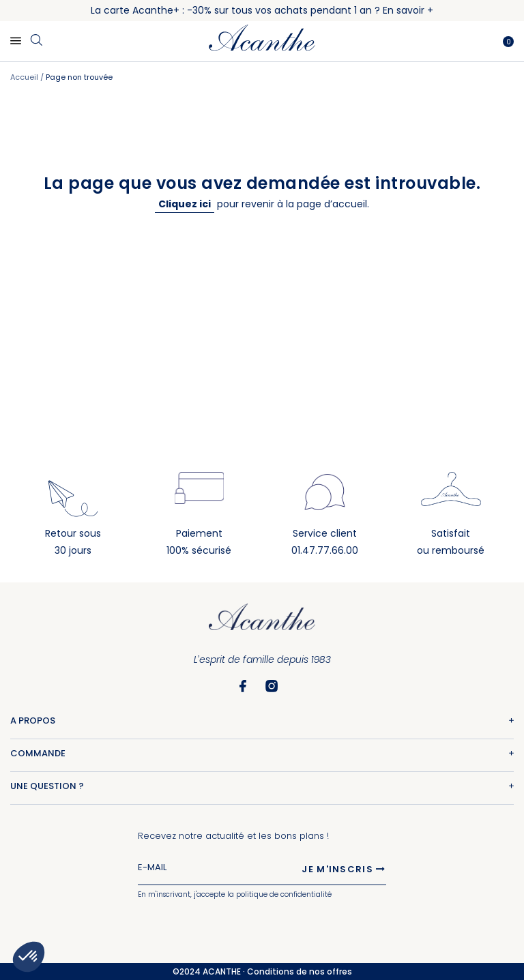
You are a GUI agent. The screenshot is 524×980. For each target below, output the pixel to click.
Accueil (25, 77)
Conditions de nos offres (300, 971)
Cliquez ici (185, 204)
